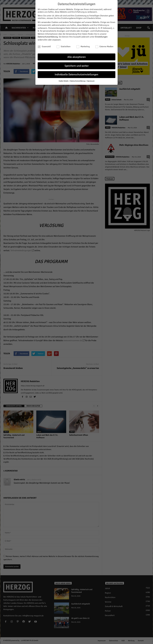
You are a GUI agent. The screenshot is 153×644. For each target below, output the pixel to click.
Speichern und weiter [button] (77, 66)
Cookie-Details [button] (64, 81)
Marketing (83, 47)
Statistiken (64, 47)
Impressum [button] (91, 81)
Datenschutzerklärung (48, 37)
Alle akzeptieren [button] (77, 57)
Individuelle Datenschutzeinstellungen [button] (76, 75)
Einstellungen (101, 37)
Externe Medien (104, 47)
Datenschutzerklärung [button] (78, 81)
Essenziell (44, 47)
